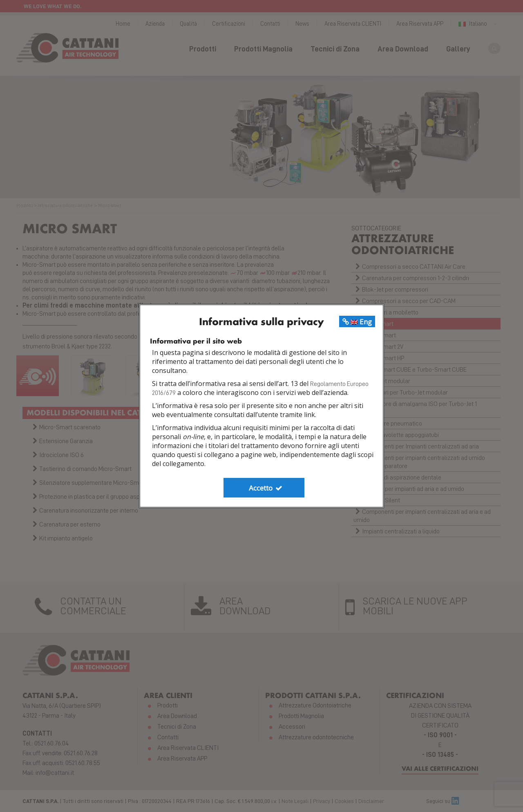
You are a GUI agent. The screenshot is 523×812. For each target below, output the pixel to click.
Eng (357, 322)
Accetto (266, 488)
